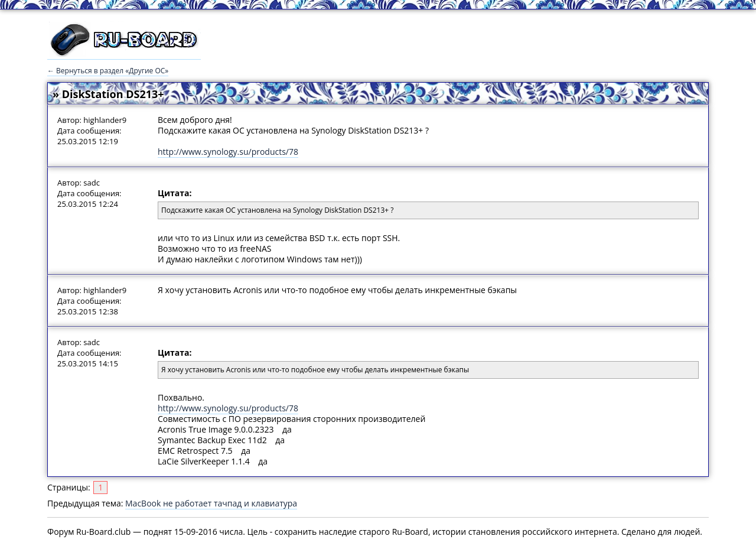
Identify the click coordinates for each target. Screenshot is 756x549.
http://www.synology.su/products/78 (228, 152)
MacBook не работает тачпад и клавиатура (211, 503)
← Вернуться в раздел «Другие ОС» (108, 71)
